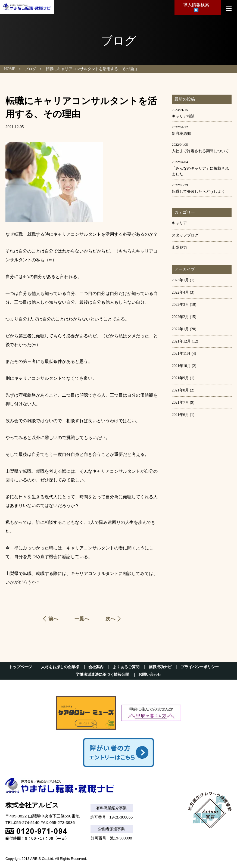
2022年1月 (180, 329)
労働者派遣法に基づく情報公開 (102, 674)
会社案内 (96, 667)
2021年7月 (180, 402)
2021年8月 (180, 390)
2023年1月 (180, 280)
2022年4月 (180, 292)
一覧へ (82, 619)
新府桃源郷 (181, 134)
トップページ (20, 667)
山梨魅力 (179, 248)
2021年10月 (181, 366)
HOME (10, 69)
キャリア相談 (183, 116)
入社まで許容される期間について (200, 151)
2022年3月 (180, 305)
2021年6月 (180, 415)
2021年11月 (181, 354)
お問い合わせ (150, 674)
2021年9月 (180, 378)
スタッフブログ (185, 235)
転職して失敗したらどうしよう (198, 192)
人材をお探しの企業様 (60, 667)
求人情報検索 (196, 8)
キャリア (179, 223)
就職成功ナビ (160, 667)
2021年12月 (181, 341)
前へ (53, 619)
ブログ (30, 69)
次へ (110, 619)
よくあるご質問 (126, 667)
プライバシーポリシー (200, 667)
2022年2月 (180, 317)
